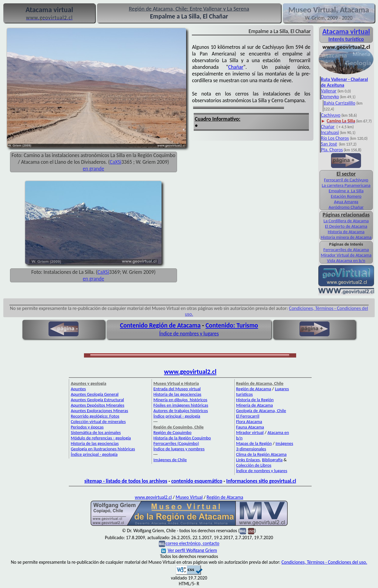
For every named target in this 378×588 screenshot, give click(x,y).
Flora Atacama (249, 422)
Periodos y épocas (87, 427)
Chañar (236, 67)
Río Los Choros (335, 138)
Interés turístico (346, 39)
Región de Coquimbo (172, 432)
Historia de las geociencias (95, 443)
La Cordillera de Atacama (346, 221)
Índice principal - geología (94, 454)
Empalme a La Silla (346, 191)
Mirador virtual (250, 432)
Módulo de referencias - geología (101, 438)
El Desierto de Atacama (346, 226)
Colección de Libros (254, 465)
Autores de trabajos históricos (181, 411)
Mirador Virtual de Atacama (346, 255)
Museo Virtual (189, 497)
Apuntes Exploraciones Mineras (99, 411)
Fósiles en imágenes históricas (181, 405)
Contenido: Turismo (232, 325)
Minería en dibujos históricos (180, 400)
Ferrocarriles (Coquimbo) (176, 443)
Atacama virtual (346, 31)
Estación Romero (346, 196)
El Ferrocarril (248, 416)
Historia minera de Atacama (346, 237)
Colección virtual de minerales (98, 422)
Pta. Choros (332, 150)
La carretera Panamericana (346, 185)
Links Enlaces (248, 460)
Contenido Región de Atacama (160, 325)
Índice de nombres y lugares (189, 334)
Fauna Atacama (250, 427)
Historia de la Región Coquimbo (182, 438)
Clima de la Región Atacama (261, 454)
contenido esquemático (197, 481)
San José (329, 144)
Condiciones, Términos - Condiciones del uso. (324, 562)
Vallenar (329, 91)
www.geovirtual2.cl (190, 372)
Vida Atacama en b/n (346, 260)
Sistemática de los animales (96, 432)
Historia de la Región (255, 400)
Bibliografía (272, 460)
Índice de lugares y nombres (179, 449)
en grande (94, 169)
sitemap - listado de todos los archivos (126, 481)
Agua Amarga (346, 202)
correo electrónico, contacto (192, 544)
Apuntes (78, 389)
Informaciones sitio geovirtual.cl (261, 481)
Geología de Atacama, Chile (261, 411)
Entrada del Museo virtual (177, 389)
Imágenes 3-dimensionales (265, 446)
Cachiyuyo (331, 115)
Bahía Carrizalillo (340, 103)
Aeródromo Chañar (346, 207)
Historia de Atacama (346, 232)
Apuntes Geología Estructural (97, 400)
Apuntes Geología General (95, 394)
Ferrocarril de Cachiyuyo (346, 180)
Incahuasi (330, 132)
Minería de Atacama (254, 405)
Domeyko (330, 97)
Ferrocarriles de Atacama (346, 250)
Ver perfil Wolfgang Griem (189, 550)
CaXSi (115, 162)
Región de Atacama (254, 389)
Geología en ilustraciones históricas (103, 449)
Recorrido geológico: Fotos (95, 416)
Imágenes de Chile (170, 460)
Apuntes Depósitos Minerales (97, 405)
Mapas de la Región (254, 443)
